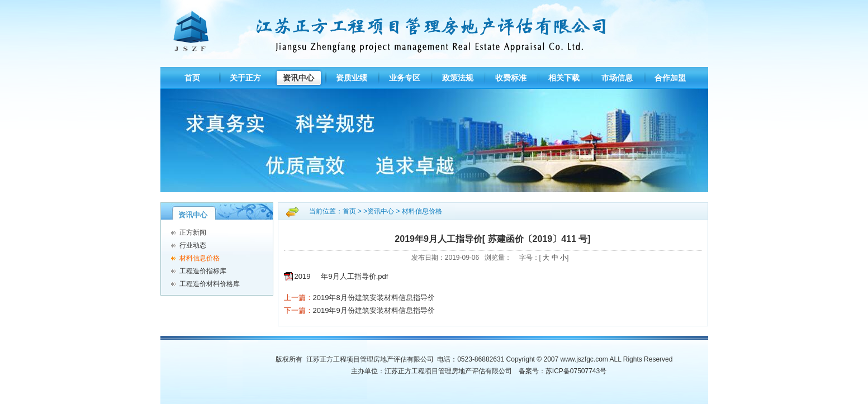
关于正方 (245, 78)
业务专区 (405, 78)
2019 (303, 276)
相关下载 (564, 78)
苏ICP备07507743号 (576, 371)
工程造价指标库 (203, 271)
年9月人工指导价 (348, 276)
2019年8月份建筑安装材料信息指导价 (374, 298)
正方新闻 (193, 232)
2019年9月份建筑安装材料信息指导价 (374, 310)
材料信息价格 (200, 258)
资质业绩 (352, 78)
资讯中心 (298, 78)
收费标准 (511, 78)
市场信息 (617, 78)
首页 (192, 78)
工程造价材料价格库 (210, 284)
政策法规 (458, 78)
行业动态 (193, 245)
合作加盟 (670, 78)
